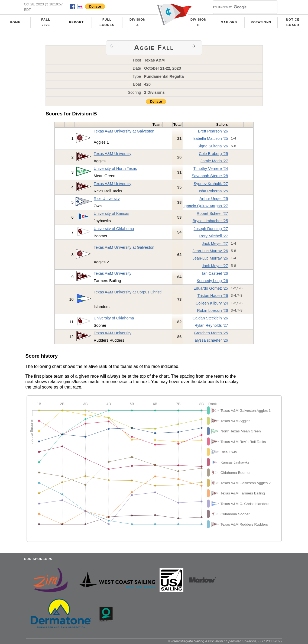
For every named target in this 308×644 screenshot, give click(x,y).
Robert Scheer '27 (212, 213)
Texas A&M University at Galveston (124, 131)
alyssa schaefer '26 (211, 340)
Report (77, 22)
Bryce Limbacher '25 (210, 221)
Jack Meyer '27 (215, 244)
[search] (239, 7)
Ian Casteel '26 (215, 273)
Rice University (107, 199)
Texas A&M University (113, 154)
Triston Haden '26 (213, 296)
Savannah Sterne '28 (210, 176)
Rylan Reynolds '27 (211, 325)
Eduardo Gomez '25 (211, 288)
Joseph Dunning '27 (211, 229)
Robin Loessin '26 (213, 310)
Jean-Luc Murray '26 (210, 251)
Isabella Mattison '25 (210, 138)
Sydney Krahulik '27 (211, 184)
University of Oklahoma (114, 229)
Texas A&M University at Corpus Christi (128, 292)
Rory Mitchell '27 (214, 236)
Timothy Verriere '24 (211, 169)
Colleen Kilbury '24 (212, 303)
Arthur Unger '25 (214, 199)
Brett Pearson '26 (213, 131)
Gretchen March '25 (211, 333)
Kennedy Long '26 (212, 281)
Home (15, 22)
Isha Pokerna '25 (213, 191)
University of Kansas (111, 213)
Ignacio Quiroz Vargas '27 (206, 206)
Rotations (261, 22)
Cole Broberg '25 (213, 154)
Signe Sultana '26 (213, 146)
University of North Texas (115, 169)
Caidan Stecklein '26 (210, 318)
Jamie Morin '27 (214, 161)
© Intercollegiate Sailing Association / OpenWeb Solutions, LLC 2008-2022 (225, 641)
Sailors (229, 22)
